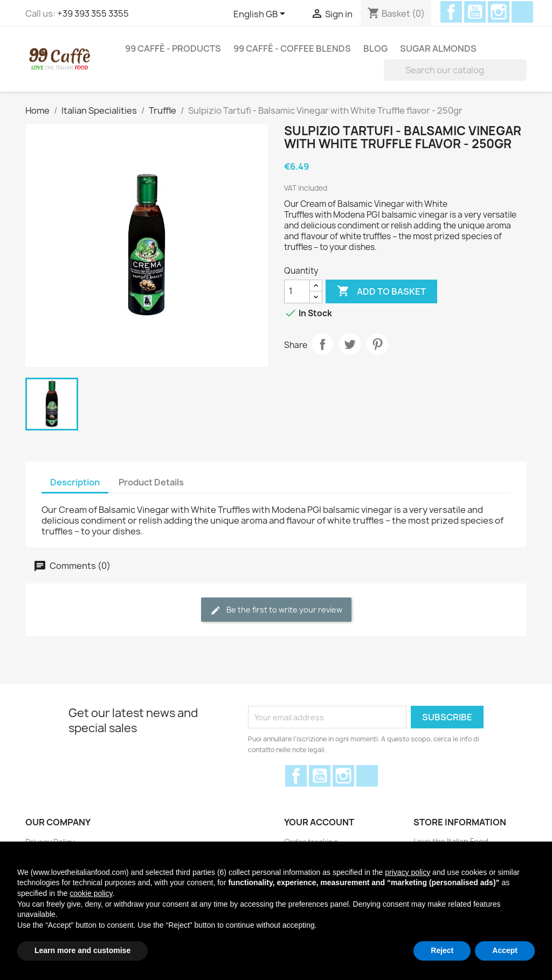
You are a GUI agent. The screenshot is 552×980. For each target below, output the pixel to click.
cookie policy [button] (91, 893)
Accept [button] (505, 950)
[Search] (455, 70)
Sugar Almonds (438, 48)
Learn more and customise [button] (82, 950)
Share (322, 344)
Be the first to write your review (276, 610)
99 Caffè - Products (173, 48)
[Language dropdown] (261, 15)
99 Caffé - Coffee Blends (292, 48)
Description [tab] (75, 482)
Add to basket (381, 291)
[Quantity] (297, 291)
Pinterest (377, 344)
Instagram (499, 12)
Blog (375, 48)
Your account (319, 822)
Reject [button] (442, 950)
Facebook (451, 12)
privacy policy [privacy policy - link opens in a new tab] (408, 872)
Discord (522, 12)
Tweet (350, 344)
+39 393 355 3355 (93, 13)
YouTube (475, 12)
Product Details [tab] (151, 482)
